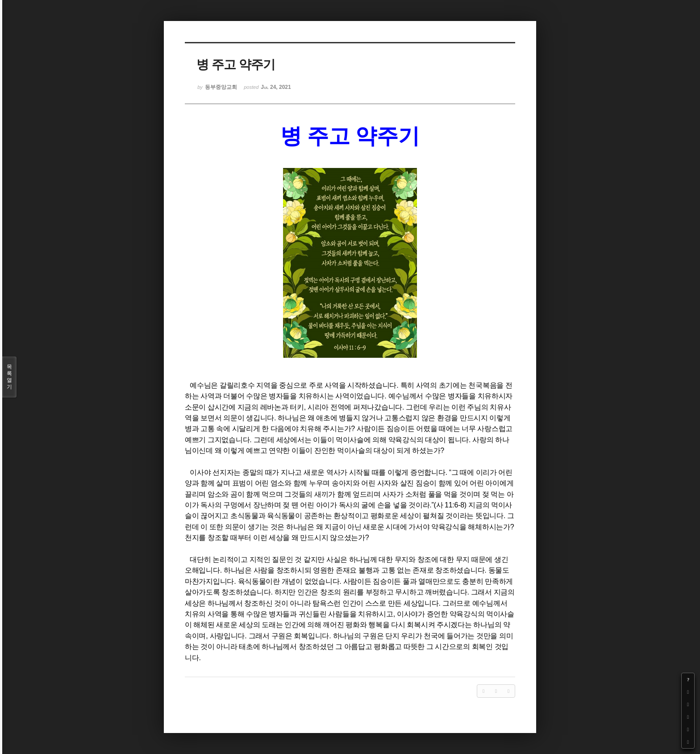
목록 (9, 377)
